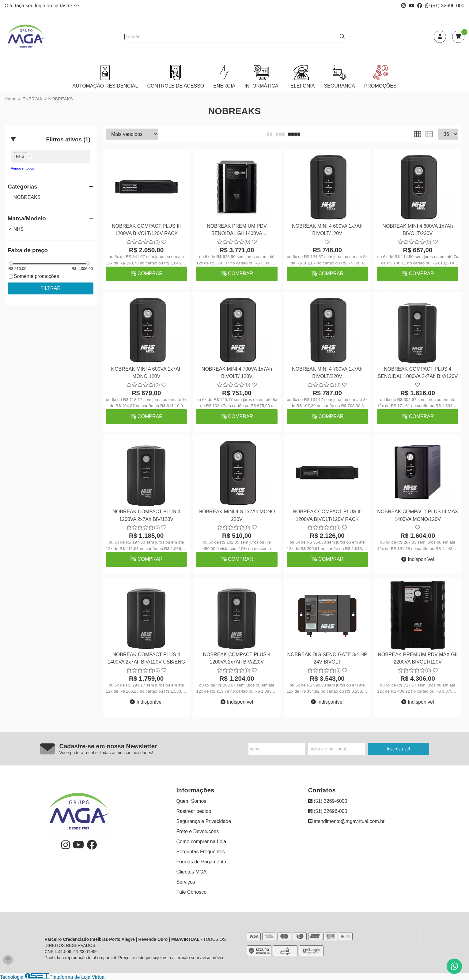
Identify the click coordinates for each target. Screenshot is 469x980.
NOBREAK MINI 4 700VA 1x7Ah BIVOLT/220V (327, 373)
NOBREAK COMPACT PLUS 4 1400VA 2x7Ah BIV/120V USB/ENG (146, 658)
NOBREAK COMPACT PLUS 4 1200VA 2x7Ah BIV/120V (146, 515)
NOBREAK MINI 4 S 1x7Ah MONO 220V (237, 515)
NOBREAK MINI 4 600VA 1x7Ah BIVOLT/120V (327, 230)
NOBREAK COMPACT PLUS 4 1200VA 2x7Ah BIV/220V (237, 658)
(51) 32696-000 (445, 6)
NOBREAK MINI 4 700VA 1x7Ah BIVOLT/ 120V (237, 373)
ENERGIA (224, 77)
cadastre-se (66, 6)
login (41, 6)
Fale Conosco (192, 892)
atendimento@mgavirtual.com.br (346, 821)
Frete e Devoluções (198, 831)
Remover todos (22, 168)
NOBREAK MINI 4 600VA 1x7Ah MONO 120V (146, 373)
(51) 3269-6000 (328, 801)
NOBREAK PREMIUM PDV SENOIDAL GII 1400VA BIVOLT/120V (237, 231)
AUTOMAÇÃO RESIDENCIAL (105, 77)
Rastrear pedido (194, 811)
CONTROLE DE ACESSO (176, 77)
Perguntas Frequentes (201, 852)
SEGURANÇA (339, 77)
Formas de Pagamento (201, 862)
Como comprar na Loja (201, 842)
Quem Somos (191, 801)
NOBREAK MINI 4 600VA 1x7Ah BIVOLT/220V (418, 230)
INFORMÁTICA (261, 77)
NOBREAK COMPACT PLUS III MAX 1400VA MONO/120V (418, 515)
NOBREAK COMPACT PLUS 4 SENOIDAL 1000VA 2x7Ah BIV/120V (418, 373)
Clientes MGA (192, 872)
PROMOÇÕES (380, 77)
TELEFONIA (301, 77)
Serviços (186, 882)
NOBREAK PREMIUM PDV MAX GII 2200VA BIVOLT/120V (418, 658)
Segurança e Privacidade (204, 821)
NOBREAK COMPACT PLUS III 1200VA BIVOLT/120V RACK (146, 230)
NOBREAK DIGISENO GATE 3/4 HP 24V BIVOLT (327, 658)
